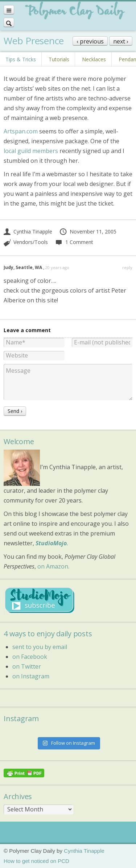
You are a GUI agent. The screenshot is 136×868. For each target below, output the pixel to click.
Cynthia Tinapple (28, 232)
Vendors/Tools (31, 242)
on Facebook (30, 657)
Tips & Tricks (21, 59)
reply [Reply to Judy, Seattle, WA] (127, 267)
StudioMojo (51, 543)
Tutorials (59, 59)
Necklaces (94, 59)
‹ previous (90, 41)
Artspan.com (21, 131)
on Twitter (27, 666)
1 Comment (74, 242)
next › (121, 41)
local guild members (31, 151)
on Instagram (31, 676)
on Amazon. (53, 566)
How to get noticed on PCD (36, 861)
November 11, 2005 (88, 232)
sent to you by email (40, 647)
